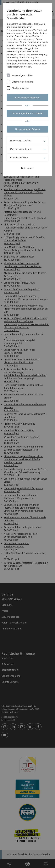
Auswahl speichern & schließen (27, 113)
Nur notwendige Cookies (27, 129)
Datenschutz (28, 168)
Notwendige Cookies (22, 75)
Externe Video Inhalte (22, 82)
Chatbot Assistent (20, 88)
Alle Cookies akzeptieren (27, 98)
